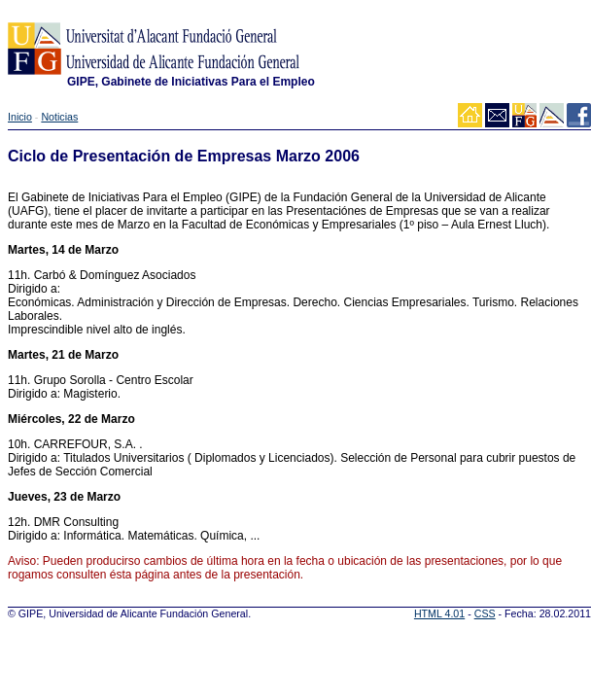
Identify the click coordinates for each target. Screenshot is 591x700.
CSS (485, 613)
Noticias (59, 117)
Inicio (20, 117)
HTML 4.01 (439, 613)
